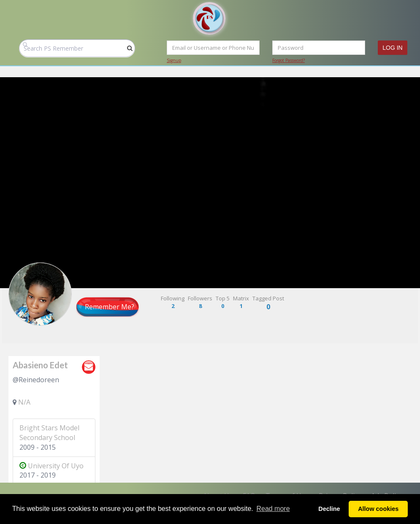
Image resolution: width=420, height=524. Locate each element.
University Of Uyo (51, 466)
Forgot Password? (289, 60)
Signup (174, 60)
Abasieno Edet (40, 365)
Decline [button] (329, 509)
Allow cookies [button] (378, 509)
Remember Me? (110, 307)
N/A (24, 402)
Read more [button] (273, 509)
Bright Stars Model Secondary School (49, 433)
